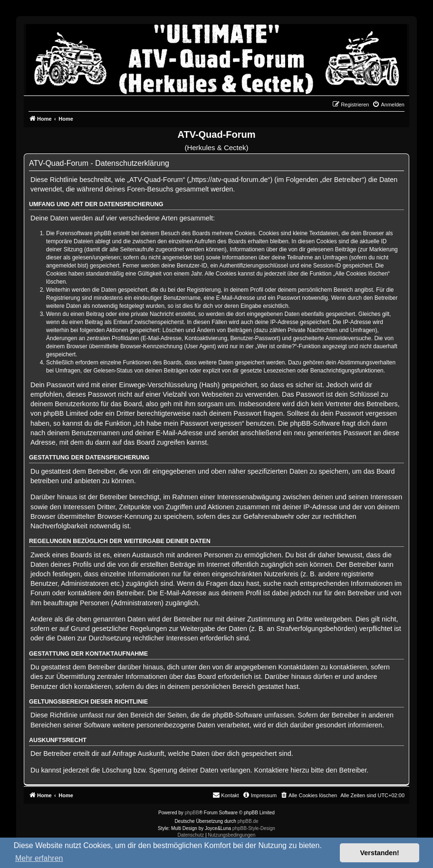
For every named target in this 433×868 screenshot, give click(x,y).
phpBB (192, 813)
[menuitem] (388, 105)
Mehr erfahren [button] (39, 858)
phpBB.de (248, 821)
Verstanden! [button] (380, 853)
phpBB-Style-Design (254, 828)
